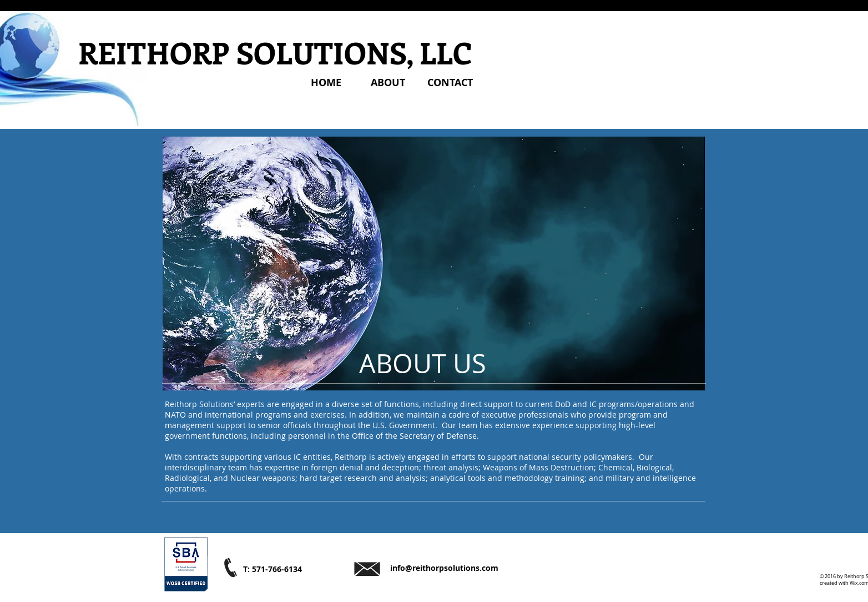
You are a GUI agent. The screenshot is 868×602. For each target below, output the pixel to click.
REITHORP (154, 52)
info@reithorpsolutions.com (444, 568)
